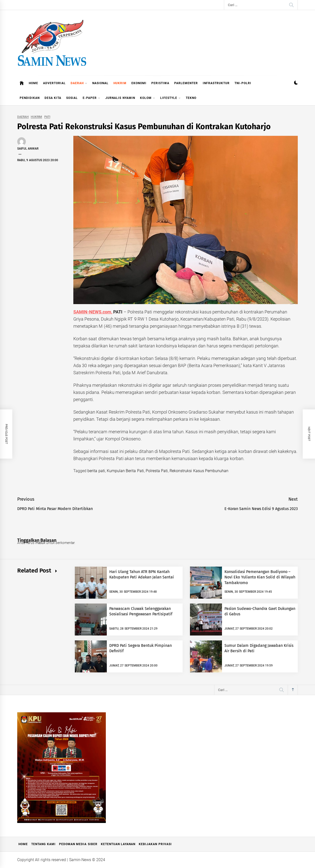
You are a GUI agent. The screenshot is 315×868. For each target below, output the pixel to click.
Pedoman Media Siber (78, 844)
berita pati (96, 471)
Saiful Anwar (28, 149)
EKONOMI (139, 83)
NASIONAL (100, 83)
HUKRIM (120, 83)
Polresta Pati (157, 471)
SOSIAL (72, 98)
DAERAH (79, 84)
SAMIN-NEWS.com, (93, 312)
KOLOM (148, 98)
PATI (47, 117)
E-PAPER (92, 98)
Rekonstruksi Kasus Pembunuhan (199, 471)
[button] (296, 83)
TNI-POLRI (243, 83)
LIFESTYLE (171, 98)
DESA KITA (53, 98)
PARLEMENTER (186, 83)
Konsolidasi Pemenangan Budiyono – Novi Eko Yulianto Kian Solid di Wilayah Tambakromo (260, 577)
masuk (40, 543)
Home (23, 844)
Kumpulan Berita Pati (125, 471)
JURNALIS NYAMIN (120, 98)
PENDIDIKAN (30, 98)
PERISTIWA (160, 83)
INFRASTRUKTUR (216, 83)
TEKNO (191, 98)
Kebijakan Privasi (155, 844)
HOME (33, 83)
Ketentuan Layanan (118, 844)
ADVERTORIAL (54, 83)
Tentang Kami (43, 844)
